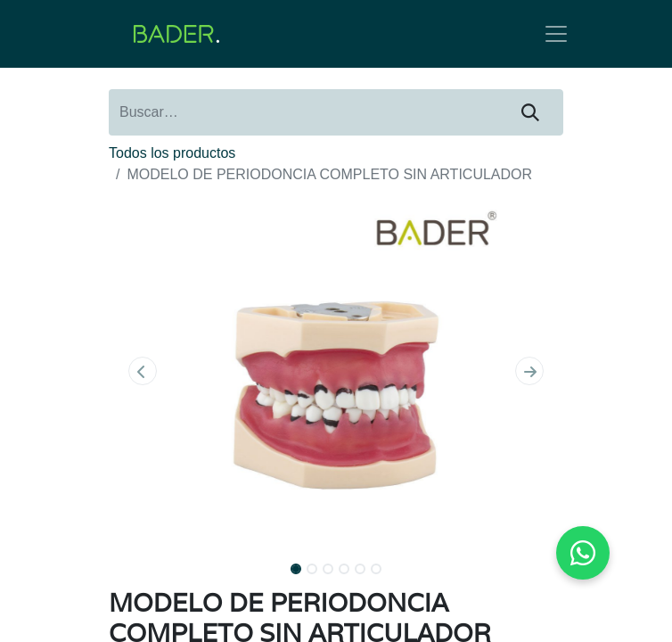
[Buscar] (530, 112)
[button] (143, 371)
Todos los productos (172, 153)
